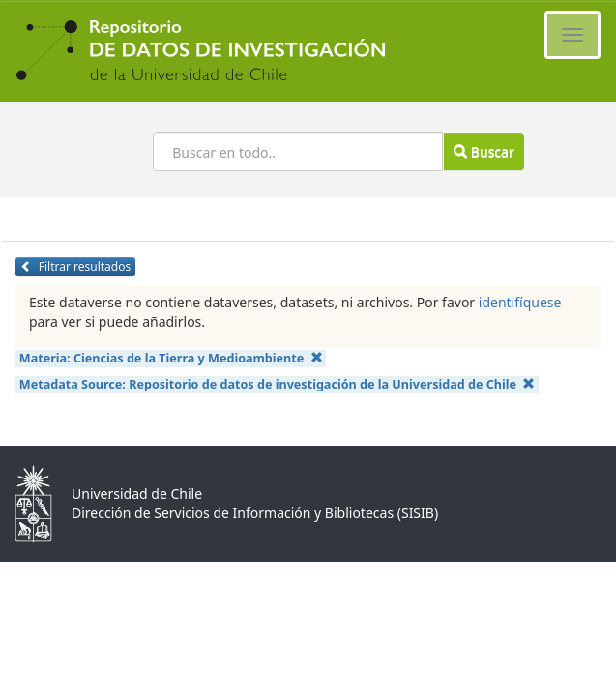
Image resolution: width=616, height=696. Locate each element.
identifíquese (520, 302)
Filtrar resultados (75, 266)
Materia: (171, 358)
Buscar (484, 151)
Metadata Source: (278, 384)
